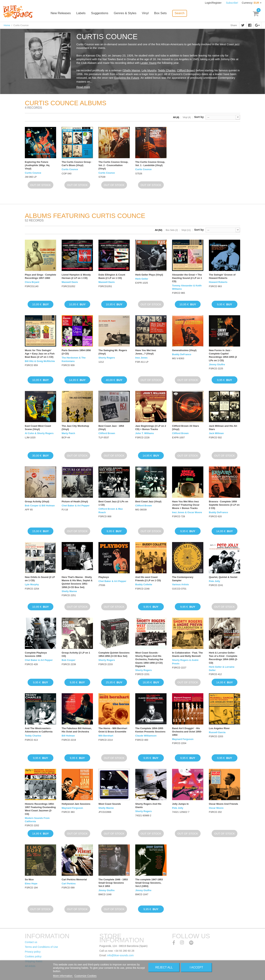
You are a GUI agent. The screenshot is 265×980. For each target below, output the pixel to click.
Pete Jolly (214, 581)
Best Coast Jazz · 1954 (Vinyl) (111, 428)
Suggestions (100, 13)
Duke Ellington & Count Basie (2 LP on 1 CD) (112, 276)
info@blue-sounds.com (120, 955)
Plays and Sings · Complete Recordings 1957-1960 (40, 276)
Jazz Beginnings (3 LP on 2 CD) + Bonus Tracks (151, 428)
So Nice (29, 879)
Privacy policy (33, 952)
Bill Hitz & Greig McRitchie (40, 361)
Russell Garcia (217, 732)
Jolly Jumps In (180, 804)
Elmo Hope (31, 884)
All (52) (158, 230)
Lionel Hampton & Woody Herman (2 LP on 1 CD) (76, 276)
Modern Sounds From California (37, 820)
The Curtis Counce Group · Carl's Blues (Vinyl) (77, 164)
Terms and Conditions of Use (41, 947)
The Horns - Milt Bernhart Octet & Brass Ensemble (113, 730)
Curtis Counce (33, 173)
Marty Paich (68, 433)
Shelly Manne (132, 70)
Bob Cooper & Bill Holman (40, 506)
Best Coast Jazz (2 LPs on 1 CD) (113, 503)
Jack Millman (216, 433)
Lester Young (149, 63)
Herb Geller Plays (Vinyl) (149, 275)
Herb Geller (142, 279)
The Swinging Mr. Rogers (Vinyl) (113, 352)
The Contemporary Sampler (183, 579)
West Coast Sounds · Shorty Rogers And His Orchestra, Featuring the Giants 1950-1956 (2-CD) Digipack (149, 659)
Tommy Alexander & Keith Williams (187, 287)
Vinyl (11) (186, 230)
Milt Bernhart (106, 736)
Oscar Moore (216, 808)
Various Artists (180, 584)
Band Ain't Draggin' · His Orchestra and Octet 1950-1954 (187, 732)
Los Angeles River (219, 728)
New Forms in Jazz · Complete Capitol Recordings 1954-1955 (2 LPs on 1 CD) (223, 355)
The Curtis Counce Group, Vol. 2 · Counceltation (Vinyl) (113, 165)
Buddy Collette (144, 584)
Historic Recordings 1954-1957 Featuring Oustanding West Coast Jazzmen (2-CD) (40, 809)
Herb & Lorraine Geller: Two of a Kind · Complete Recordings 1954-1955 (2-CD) (223, 658)
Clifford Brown (186, 70)
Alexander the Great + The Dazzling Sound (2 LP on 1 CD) (187, 278)
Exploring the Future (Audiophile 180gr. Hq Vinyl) (37, 165)
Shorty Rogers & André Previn (185, 662)
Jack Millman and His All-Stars (223, 428)
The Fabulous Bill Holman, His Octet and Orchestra (77, 730)
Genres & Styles (125, 13)
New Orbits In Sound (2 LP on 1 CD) (40, 579)
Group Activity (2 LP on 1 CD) (76, 654)
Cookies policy (33, 956)
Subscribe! (232, 3)
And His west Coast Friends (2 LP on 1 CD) (148, 579)
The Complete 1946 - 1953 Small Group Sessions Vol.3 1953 (113, 883)
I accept (196, 967)
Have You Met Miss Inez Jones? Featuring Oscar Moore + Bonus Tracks (186, 505)
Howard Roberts (218, 282)
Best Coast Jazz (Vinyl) (148, 501)
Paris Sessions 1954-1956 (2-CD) (76, 352)
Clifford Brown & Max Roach (111, 511)
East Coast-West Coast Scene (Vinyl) (38, 428)
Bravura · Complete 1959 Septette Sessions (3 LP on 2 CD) (224, 505)
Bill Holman (68, 736)
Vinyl (145, 13)
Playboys (104, 577)
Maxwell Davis (70, 282)
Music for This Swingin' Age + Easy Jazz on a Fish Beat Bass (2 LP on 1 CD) (40, 354)
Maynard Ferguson (183, 739)
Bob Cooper (68, 660)
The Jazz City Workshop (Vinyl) (75, 428)
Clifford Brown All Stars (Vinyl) (185, 428)
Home (7, 25)
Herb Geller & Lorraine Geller (222, 669)
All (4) (176, 117)
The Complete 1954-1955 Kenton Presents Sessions (150, 730)
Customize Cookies (85, 976)
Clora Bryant (32, 282)
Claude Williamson (146, 736)
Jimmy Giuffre (217, 364)
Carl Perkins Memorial (74, 879)
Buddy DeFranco (182, 354)
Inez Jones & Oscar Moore (187, 512)
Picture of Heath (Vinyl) (75, 501)
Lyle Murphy (149, 70)
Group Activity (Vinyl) (37, 501)
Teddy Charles (167, 70)
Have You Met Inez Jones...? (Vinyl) (146, 352)
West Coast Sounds (110, 804)
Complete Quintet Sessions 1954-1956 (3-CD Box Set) (114, 654)
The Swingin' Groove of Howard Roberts (222, 276)
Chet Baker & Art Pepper (76, 506)
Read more (83, 87)
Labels (81, 13)
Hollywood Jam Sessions (76, 804)
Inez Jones (141, 358)
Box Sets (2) (172, 230)
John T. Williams (145, 433)
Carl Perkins (69, 884)
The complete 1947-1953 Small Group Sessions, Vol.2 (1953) (149, 883)
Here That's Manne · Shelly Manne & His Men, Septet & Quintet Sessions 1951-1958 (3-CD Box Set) (77, 582)
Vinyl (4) (187, 117)
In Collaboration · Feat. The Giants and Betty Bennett (187, 654)
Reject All (164, 967)
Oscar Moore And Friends (223, 804)
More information (63, 976)
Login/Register (214, 3)
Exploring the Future (127, 78)
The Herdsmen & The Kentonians (74, 359)
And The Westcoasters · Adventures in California (39, 730)
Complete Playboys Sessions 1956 (36, 654)
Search (180, 13)
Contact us (31, 942)
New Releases (61, 13)
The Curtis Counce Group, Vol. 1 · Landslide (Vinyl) (150, 164)
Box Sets (160, 13)
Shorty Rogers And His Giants (148, 806)
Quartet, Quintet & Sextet (223, 577)
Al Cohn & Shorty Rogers (39, 433)
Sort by (199, 117)
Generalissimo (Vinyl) (184, 350)
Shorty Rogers (107, 358)
